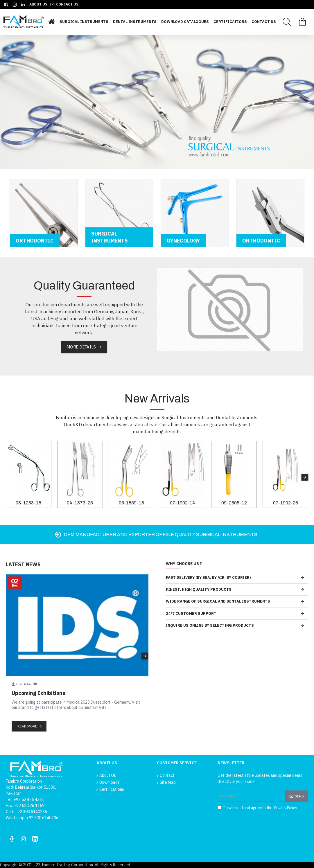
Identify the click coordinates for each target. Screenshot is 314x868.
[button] (305, 477)
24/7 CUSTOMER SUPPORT (191, 613)
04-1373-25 (80, 503)
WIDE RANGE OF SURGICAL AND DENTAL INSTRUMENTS (218, 601)
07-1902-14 (183, 503)
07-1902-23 (286, 503)
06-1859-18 (131, 503)
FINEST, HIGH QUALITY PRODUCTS (199, 589)
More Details (81, 347)
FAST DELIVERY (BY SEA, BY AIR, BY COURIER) (208, 577)
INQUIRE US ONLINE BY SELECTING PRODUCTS (210, 625)
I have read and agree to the (258, 808)
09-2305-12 (234, 503)
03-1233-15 (28, 503)
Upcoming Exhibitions (38, 693)
